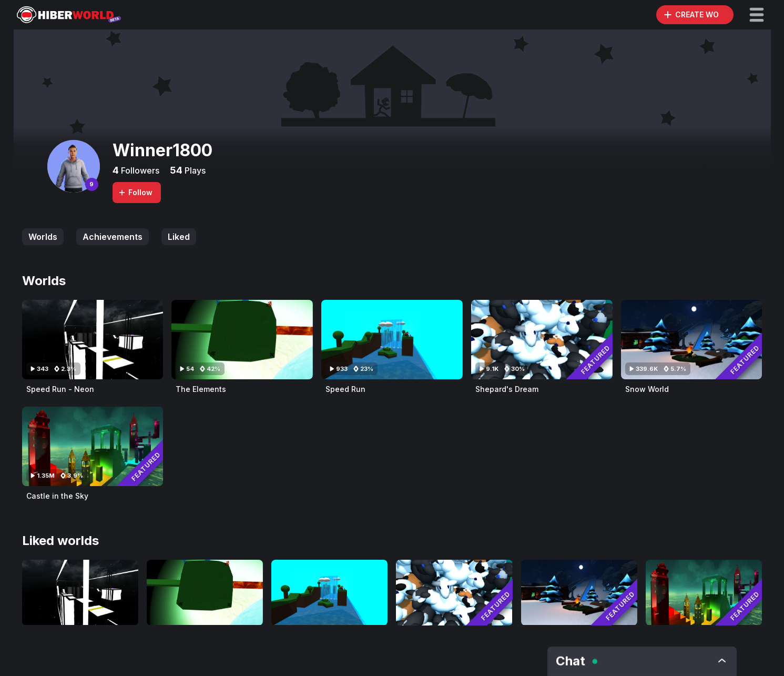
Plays (194, 170)
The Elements (201, 389)
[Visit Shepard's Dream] (542, 340)
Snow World (647, 389)
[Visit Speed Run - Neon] (93, 340)
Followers (139, 170)
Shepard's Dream (507, 389)
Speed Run (345, 389)
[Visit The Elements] (242, 340)
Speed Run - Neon (60, 389)
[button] (757, 15)
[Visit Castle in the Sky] (93, 446)
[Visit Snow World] (692, 340)
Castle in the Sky (57, 496)
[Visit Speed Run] (392, 340)
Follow (135, 192)
